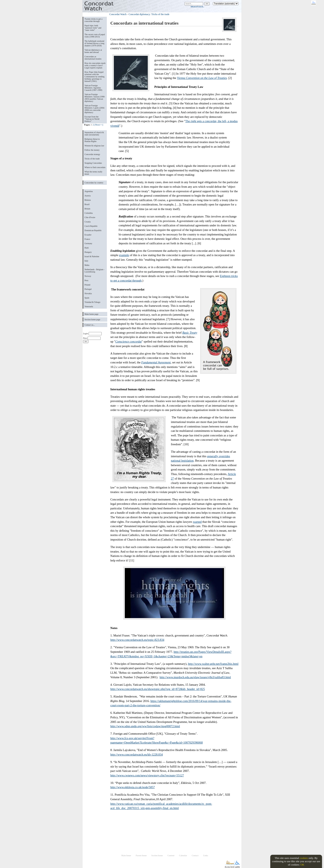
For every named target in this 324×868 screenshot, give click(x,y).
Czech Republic (91, 226)
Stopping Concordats (93, 163)
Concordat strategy (92, 154)
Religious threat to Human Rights (92, 140)
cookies (304, 858)
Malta (87, 265)
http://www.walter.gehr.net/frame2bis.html (213, 664)
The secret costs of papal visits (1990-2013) (95, 36)
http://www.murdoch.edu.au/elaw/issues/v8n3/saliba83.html (195, 677)
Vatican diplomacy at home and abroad (93, 51)
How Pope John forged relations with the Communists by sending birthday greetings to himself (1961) (95, 77)
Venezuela (89, 306)
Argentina (89, 191)
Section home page (92, 319)
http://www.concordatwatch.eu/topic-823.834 (137, 640)
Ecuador (88, 235)
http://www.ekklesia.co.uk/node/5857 (133, 787)
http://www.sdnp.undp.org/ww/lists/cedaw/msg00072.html (145, 726)
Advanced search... (197, 7)
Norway (88, 276)
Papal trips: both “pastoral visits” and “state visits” (93, 28)
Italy (86, 261)
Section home (157, 855)
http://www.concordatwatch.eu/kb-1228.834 (137, 755)
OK (302, 865)
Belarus (88, 200)
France (87, 239)
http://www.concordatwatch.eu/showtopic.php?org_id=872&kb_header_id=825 (158, 689)
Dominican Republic (93, 230)
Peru (86, 280)
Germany (88, 243)
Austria (88, 196)
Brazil (87, 204)
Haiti (87, 248)
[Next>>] (99, 125)
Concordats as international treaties (93, 58)
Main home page (91, 314)
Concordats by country (94, 183)
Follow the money (92, 150)
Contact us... (90, 325)
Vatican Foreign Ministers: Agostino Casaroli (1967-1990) (93, 88)
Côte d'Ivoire (90, 217)
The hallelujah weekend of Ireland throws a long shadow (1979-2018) (94, 43)
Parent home (141, 855)
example (124, 255)
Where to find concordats (95, 167)
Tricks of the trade (92, 159)
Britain (87, 209)
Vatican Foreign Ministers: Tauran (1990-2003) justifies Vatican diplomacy (95, 98)
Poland (87, 285)
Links (206, 855)
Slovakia (88, 293)
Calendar (183, 855)
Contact (195, 855)
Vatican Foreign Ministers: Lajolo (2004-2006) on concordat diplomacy (95, 109)
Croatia (88, 222)
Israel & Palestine (92, 256)
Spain (87, 298)
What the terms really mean (93, 173)
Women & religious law (94, 146)
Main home (126, 855)
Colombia (89, 213)
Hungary (88, 252)
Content (171, 855)
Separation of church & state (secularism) (94, 134)
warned (197, 522)
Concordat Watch (118, 14)
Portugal (88, 289)
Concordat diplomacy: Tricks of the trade (149, 14)
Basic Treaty (190, 333)
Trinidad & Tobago (92, 302)
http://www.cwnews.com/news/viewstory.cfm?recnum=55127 (147, 775)
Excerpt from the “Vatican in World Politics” (92, 119)
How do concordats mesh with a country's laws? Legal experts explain (95, 65)
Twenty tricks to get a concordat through (93, 20)
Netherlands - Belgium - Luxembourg (95, 271)
